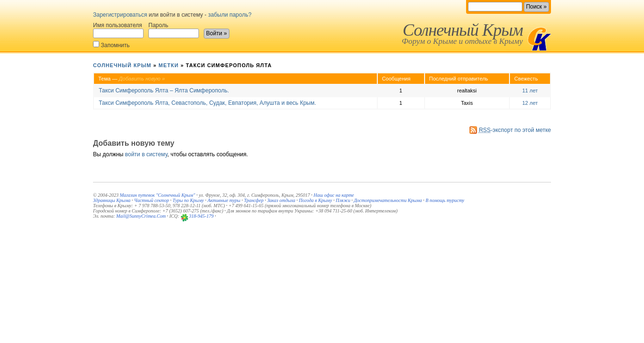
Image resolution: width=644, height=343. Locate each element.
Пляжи (343, 200)
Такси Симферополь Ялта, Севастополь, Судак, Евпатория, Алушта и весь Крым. (208, 103)
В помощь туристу (445, 200)
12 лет (530, 103)
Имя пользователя (118, 30)
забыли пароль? (230, 15)
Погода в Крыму (316, 200)
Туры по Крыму (188, 200)
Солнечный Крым (463, 30)
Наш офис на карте (334, 195)
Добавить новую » (142, 79)
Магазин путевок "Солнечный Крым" (157, 195)
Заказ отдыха (281, 200)
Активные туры (224, 200)
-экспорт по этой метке (515, 130)
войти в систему (146, 154)
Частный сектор (151, 200)
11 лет (530, 91)
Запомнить (111, 45)
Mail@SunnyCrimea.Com (141, 216)
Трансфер (254, 200)
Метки (168, 65)
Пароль (174, 30)
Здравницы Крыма (112, 200)
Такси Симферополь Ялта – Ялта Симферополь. (164, 91)
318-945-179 (201, 216)
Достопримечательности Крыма (388, 200)
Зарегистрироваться (120, 15)
